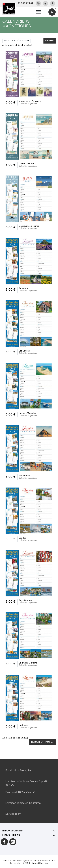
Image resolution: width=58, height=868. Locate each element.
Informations (13, 831)
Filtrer (49, 41)
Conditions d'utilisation (42, 861)
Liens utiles (11, 836)
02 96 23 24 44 (26, 3)
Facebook (4, 842)
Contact (7, 861)
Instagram (13, 842)
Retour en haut (42, 742)
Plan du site (15, 863)
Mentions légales (21, 861)
